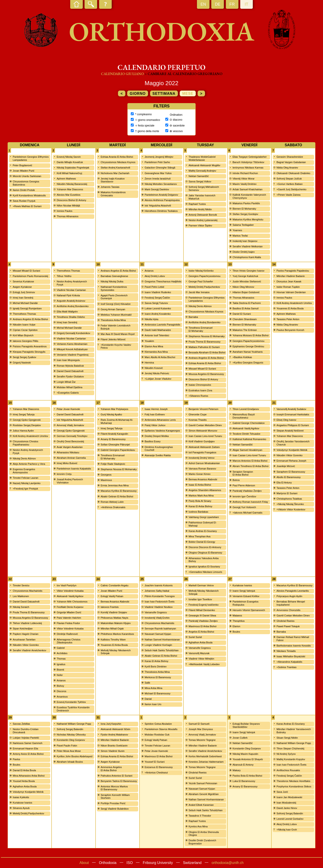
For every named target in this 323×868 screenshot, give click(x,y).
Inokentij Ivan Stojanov (245, 241)
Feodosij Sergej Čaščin (157, 298)
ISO (130, 863)
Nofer (60, 675)
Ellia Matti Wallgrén (67, 312)
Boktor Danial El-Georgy (202, 542)
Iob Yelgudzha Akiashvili (158, 206)
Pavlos (16, 759)
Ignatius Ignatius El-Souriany (204, 567)
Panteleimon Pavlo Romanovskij (31, 276)
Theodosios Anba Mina (113, 320)
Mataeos (237, 616)
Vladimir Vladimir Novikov (159, 607)
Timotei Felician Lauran (26, 478)
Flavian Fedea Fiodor (68, 623)
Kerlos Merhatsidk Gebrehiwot (205, 756)
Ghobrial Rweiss (286, 621)
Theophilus (239, 621)
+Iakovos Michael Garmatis (248, 513)
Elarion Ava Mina (154, 346)
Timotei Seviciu (21, 585)
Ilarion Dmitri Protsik (24, 190)
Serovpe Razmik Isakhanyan (160, 629)
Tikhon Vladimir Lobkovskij (27, 623)
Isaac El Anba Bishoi (200, 485)
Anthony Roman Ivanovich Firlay (250, 502)
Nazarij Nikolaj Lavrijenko (27, 483)
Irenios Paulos (65, 211)
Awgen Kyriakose (22, 287)
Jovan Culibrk (240, 738)
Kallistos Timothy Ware (113, 640)
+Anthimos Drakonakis (113, 507)
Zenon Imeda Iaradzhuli (158, 179)
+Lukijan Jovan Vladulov (158, 379)
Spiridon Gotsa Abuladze (158, 724)
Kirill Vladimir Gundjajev (202, 441)
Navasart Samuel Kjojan (158, 634)
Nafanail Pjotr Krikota (68, 295)
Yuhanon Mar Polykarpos (115, 409)
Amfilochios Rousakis (288, 770)
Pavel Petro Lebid (154, 287)
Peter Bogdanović (23, 165)
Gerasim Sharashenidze (290, 157)
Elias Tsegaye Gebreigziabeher (250, 157)
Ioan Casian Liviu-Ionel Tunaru (205, 436)
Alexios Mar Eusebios (69, 195)
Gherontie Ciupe (198, 414)
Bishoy (60, 686)
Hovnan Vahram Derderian (291, 292)
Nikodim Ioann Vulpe (24, 325)
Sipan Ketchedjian (23, 629)
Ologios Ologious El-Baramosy (205, 553)
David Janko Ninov (287, 808)
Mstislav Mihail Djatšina (70, 387)
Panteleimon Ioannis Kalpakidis (74, 469)
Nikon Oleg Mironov (243, 287)
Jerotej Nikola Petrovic (157, 373)
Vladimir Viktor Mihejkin (201, 659)
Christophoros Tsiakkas (289, 499)
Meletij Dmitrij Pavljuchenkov (204, 287)
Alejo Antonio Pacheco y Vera (29, 464)
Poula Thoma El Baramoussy (205, 342)
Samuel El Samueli (199, 724)
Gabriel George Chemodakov (249, 423)
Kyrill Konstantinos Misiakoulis (29, 195)
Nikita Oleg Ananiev (287, 168)
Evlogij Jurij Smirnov (24, 292)
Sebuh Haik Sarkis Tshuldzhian (162, 650)
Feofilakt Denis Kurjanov (70, 607)
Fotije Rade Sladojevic (113, 464)
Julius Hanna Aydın (23, 431)
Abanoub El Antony (243, 765)
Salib (147, 683)
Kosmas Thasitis (198, 420)
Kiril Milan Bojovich (23, 335)
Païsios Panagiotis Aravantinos (30, 346)
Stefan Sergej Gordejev (245, 214)
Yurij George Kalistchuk (245, 276)
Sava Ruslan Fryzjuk (24, 201)
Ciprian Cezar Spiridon (25, 330)
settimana (164, 94)
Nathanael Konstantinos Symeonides (114, 288)
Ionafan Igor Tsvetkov (200, 599)
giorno (138, 94)
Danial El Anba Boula (24, 770)
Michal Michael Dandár (25, 303)
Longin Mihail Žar (66, 382)
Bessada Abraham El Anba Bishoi (207, 352)
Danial (148, 699)
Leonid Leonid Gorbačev (290, 819)
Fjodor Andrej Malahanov (114, 735)
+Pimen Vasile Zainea (289, 195)
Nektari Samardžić (199, 176)
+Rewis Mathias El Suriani (27, 206)
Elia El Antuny (284, 483)
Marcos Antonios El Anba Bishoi (250, 461)
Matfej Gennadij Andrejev (202, 171)
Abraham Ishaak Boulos (70, 762)
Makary (237, 770)
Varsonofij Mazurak (199, 653)
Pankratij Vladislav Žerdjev (247, 491)
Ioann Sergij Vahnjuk (244, 591)
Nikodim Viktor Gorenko (290, 455)
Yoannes (237, 230)
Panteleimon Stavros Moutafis (161, 729)
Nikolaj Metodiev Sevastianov (161, 184)
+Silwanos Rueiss (198, 396)
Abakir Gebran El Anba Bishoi (117, 496)
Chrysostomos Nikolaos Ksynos (118, 162)
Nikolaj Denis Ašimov (200, 306)
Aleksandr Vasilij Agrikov (246, 428)
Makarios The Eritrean (245, 330)
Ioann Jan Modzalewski (289, 797)
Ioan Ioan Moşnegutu (68, 360)
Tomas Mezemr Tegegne (202, 740)
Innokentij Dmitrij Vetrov (202, 458)
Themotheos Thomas (24, 314)
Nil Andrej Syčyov (286, 754)
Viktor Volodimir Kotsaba (70, 591)
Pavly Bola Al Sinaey (200, 501)
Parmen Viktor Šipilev (200, 226)
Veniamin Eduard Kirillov (246, 596)
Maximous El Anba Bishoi (203, 626)
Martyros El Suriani (287, 493)
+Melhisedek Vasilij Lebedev (204, 664)
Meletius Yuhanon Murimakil (116, 315)
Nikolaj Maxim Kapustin (245, 754)
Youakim (149, 341)
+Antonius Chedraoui (156, 773)
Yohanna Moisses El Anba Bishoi (251, 335)
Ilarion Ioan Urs (153, 704)
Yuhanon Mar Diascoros (70, 189)
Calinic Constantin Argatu (115, 585)
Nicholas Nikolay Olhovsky (71, 735)
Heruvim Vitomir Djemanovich (249, 610)
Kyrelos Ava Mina (198, 826)
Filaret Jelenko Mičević (113, 339)
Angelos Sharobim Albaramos (205, 490)
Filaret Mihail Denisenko (202, 610)
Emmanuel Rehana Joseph (291, 461)
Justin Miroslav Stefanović (247, 281)
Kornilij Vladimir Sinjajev (114, 612)
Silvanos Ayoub (21, 808)
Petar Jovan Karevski (68, 409)
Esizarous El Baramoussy (159, 767)
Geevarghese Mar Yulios (158, 173)
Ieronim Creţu (64, 474)
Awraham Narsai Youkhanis (248, 352)
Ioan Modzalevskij (286, 803)
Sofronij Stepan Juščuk (289, 179)
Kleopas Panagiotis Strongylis (29, 352)
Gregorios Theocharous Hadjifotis (163, 281)
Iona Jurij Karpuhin (111, 724)
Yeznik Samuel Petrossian (203, 783)
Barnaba (193, 317)
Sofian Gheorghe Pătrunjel (115, 445)
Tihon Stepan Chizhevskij (290, 748)
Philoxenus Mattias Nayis (115, 618)
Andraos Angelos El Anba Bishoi (30, 319)
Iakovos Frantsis (110, 607)
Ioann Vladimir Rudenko (158, 292)
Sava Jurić (282, 792)
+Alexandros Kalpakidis (289, 662)
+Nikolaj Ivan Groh (287, 830)
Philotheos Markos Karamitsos (117, 634)
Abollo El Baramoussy (289, 477)
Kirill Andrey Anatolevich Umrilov (294, 303)
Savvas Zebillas (21, 724)
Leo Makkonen (21, 596)
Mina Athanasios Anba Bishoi (29, 776)
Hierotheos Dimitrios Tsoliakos (161, 211)
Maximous (106, 480)
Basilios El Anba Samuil (246, 308)
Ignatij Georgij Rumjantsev (27, 308)
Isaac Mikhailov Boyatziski (291, 656)
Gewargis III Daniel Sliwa (202, 616)
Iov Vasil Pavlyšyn (67, 585)
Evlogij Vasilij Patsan (112, 596)
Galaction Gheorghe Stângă (160, 168)
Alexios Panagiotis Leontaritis (293, 591)
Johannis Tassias (110, 187)
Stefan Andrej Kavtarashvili (115, 168)
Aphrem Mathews (66, 179)
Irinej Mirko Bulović (67, 463)
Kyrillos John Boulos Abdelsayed (75, 756)
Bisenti (60, 670)
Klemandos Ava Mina (156, 352)
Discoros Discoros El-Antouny (205, 547)
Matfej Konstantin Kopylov (291, 759)
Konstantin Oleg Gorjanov (71, 740)
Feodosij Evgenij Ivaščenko (204, 605)
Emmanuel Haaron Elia (25, 748)
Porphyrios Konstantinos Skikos (294, 786)
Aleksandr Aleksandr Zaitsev (204, 447)
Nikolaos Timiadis (286, 651)
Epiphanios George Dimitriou (248, 346)
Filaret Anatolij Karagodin (114, 434)
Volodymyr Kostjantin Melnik (292, 450)
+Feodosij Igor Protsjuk (25, 489)
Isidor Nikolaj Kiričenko (201, 271)
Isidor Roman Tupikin (288, 287)
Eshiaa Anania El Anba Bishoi (117, 157)
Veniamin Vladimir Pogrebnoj (73, 355)
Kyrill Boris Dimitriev (156, 666)
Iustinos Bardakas (198, 512)
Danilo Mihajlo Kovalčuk (70, 162)
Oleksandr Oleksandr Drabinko (293, 173)
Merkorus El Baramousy (158, 677)
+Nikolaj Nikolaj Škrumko (290, 504)
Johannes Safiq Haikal (157, 591)
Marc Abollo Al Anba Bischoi (160, 357)
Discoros (62, 691)
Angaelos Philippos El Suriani (293, 425)
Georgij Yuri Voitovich (244, 507)
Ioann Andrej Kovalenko (158, 314)
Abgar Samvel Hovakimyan (248, 450)
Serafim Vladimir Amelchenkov (29, 650)
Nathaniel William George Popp (74, 724)
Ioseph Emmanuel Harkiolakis (293, 414)
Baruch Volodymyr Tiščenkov (248, 162)
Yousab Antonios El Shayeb (248, 759)
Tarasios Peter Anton (288, 319)
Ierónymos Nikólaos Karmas (248, 168)
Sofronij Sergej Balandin (70, 729)
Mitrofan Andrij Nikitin (200, 209)
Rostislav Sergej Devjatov (27, 425)
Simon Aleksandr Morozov (203, 431)
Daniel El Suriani (242, 314)
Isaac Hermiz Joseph (156, 409)
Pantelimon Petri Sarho (157, 162)
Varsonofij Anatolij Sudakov (291, 409)
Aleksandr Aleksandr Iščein (116, 729)
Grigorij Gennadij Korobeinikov (73, 333)
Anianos (149, 271)
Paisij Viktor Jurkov (155, 425)
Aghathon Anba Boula (201, 642)
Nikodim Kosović (154, 368)
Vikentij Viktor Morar (244, 179)
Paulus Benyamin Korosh (290, 330)
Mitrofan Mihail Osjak (112, 629)
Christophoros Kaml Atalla (247, 257)
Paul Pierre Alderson (244, 485)
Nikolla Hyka (152, 319)
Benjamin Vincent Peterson (204, 409)
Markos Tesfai (240, 236)
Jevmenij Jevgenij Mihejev (159, 157)
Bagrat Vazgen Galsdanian (291, 162)
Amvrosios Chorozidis (288, 610)
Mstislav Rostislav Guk (157, 735)
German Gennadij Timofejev (72, 436)
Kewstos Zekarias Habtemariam (206, 762)
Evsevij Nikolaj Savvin (69, 157)
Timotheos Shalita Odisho (71, 317)
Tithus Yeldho (64, 276)
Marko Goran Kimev (200, 474)
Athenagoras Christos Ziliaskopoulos (69, 641)
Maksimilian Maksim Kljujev (116, 623)
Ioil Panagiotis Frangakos (203, 452)
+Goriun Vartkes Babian (290, 184)
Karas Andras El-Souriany (203, 531)
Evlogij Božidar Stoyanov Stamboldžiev (246, 725)
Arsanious (62, 697)
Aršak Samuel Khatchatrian (248, 189)
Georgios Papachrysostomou (205, 276)
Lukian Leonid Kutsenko (158, 308)
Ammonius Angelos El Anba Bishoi (111, 769)
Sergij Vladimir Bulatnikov (115, 809)
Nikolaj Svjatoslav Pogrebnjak (73, 168)
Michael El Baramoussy (158, 693)
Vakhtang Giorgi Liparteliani (204, 517)
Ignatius (61, 664)
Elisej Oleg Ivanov (286, 420)
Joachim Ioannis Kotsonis (159, 585)
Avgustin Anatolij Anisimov (71, 301)
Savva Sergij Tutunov (156, 303)
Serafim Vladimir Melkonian (248, 246)
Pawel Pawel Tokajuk (288, 626)
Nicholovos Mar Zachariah (115, 173)
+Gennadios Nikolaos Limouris (205, 572)
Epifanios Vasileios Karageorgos (162, 431)
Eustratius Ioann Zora (200, 390)
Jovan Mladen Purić (24, 171)
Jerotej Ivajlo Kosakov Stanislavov (113, 180)
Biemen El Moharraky (244, 209)
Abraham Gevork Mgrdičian (204, 794)
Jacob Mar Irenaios (199, 292)
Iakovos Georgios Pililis (26, 341)
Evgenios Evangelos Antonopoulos (24, 471)
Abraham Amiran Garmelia (71, 458)
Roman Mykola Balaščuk (70, 366)
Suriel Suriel (195, 637)
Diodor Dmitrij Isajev (244, 252)
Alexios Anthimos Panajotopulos (162, 200)
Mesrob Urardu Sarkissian (27, 176)
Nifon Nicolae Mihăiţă (68, 206)
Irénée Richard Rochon (245, 173)
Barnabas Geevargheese (114, 276)
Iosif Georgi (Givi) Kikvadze (116, 304)
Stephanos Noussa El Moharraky (207, 336)
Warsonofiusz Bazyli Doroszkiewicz (244, 416)
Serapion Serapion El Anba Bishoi (243, 473)
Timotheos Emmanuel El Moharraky (201, 329)
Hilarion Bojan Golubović (246, 292)
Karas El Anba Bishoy (201, 506)
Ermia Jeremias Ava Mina (115, 485)
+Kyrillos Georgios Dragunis (248, 363)
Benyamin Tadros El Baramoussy (119, 781)
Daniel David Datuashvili (70, 371)
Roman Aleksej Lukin (112, 502)
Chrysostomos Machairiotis (28, 591)
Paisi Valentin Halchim (69, 618)
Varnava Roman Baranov (202, 469)
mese (188, 94)
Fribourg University (158, 863)
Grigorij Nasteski (22, 363)
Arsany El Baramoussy (113, 439)
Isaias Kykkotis (21, 797)
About (84, 863)
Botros (236, 480)
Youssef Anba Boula (24, 781)
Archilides (62, 653)
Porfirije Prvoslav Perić (113, 803)
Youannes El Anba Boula (290, 308)
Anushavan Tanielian (24, 640)
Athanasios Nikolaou (68, 452)
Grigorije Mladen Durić (69, 612)
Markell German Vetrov (201, 585)
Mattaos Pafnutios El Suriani (204, 347)
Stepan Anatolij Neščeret (290, 431)
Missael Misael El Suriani (26, 271)
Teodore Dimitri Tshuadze (247, 434)
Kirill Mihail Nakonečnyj (69, 173)
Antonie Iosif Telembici (157, 335)
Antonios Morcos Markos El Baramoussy (114, 788)
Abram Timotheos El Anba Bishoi (251, 466)
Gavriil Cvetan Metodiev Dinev (205, 425)
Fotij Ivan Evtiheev (155, 414)
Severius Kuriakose (23, 281)
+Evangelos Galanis (68, 393)
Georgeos (106, 475)
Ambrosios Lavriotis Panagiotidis (163, 325)
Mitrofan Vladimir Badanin (291, 276)
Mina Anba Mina (154, 688)
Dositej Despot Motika (157, 436)
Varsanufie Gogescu (156, 612)
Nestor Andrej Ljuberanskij (203, 220)
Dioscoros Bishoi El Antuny (71, 200)
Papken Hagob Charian (26, 634)
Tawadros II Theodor (200, 816)
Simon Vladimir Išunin (113, 751)
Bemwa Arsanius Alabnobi (203, 479)
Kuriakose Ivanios (242, 585)
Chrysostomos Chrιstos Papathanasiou (26, 443)
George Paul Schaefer (201, 281)
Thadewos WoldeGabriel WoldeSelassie (202, 158)
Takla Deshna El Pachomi (247, 303)
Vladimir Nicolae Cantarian (71, 290)
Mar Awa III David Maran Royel (118, 334)
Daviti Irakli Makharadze (158, 330)
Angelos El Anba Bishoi (201, 632)
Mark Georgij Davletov (157, 189)
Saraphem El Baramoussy (291, 472)
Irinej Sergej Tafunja (24, 414)
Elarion (236, 626)
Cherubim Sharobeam (245, 319)
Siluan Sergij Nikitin (287, 738)
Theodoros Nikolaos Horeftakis (293, 781)
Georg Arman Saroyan (113, 309)
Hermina (149, 363)
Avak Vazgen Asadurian (70, 447)
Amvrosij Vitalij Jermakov (70, 425)
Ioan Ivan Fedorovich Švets (160, 602)
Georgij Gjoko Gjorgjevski (27, 420)
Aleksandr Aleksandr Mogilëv (204, 165)
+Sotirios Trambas (287, 667)
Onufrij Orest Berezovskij (70, 441)
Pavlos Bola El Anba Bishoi (247, 776)
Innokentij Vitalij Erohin (157, 618)
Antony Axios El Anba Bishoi (28, 754)
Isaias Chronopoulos (200, 385)
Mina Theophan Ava (200, 536)
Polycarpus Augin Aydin (289, 596)
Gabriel (61, 648)
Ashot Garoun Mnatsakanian (204, 463)
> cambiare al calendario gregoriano (183, 74)
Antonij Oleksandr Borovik (203, 215)
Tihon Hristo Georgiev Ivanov (249, 271)
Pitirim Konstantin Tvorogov (160, 596)
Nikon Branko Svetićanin (114, 746)
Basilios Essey (153, 441)
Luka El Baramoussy (244, 781)
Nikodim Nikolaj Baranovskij (72, 184)
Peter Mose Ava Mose (69, 751)
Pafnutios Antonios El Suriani (117, 776)
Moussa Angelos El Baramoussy (206, 374)
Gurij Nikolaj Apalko (111, 414)
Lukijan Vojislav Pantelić (26, 738)
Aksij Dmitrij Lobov (155, 276)
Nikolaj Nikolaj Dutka (112, 281)
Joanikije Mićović (286, 466)
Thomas (61, 659)
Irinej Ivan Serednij (23, 298)
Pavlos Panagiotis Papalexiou (293, 271)
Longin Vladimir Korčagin (158, 645)
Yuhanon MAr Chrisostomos (72, 602)
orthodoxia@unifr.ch (228, 863)
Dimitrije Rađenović (67, 634)
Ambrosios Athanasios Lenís (160, 420)
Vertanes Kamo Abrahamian (72, 344)
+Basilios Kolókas (242, 357)
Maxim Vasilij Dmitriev (245, 184)
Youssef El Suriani (155, 762)
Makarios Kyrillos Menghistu (248, 219)
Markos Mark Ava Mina (201, 496)
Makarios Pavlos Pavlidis (246, 203)
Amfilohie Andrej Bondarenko (73, 306)
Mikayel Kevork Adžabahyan (72, 349)
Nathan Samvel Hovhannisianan (162, 640)
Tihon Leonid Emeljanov (246, 409)
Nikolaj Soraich (21, 607)
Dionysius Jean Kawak (289, 281)
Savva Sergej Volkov (200, 182)
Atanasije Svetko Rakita (158, 455)
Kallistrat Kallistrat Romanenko (249, 439)
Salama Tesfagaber (243, 225)
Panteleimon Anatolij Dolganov (161, 195)
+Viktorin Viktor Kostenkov (291, 509)
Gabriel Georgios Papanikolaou (118, 450)
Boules (236, 632)
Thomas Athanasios (68, 216)
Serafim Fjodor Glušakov (70, 376)
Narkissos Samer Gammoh (28, 743)
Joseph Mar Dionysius (201, 729)
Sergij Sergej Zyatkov (25, 357)
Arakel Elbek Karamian (201, 805)
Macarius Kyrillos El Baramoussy (119, 491)
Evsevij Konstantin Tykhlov (71, 702)
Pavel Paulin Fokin (67, 746)
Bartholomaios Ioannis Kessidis (294, 646)
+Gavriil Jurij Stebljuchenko (291, 189)
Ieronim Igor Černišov (244, 496)
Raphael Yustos (197, 204)
